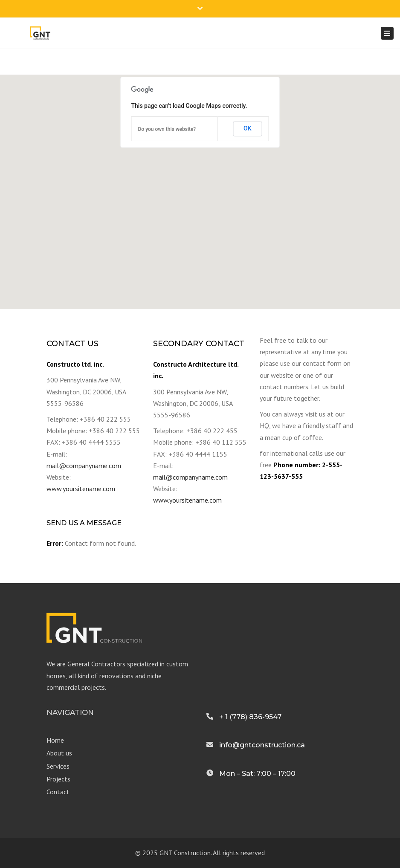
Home (55, 740)
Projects (58, 779)
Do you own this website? (167, 129)
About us (59, 753)
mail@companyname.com (84, 466)
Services (58, 766)
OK (248, 128)
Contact (58, 792)
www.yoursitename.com (81, 489)
